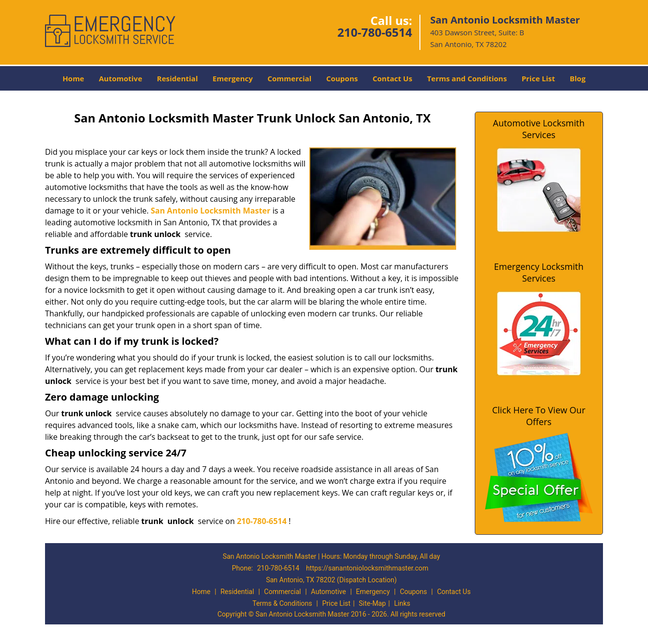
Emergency (232, 78)
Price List (538, 78)
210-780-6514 (375, 32)
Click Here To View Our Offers (539, 416)
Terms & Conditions (282, 603)
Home (73, 78)
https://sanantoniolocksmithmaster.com (367, 568)
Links (402, 603)
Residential (178, 78)
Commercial (290, 78)
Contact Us (392, 78)
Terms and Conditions (467, 78)
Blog (578, 78)
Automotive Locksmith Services (539, 129)
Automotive (121, 78)
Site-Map (372, 603)
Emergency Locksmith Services (539, 272)
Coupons (342, 78)
